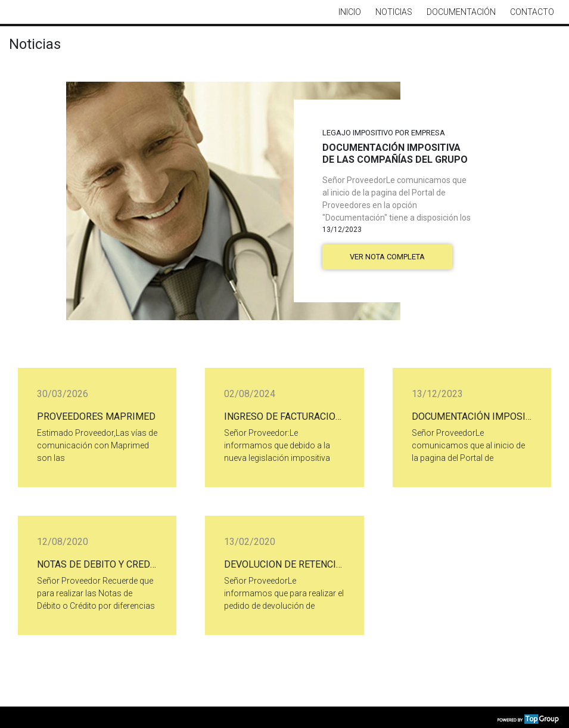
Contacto (532, 12)
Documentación (461, 12)
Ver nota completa (387, 257)
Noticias (394, 12)
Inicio (350, 12)
